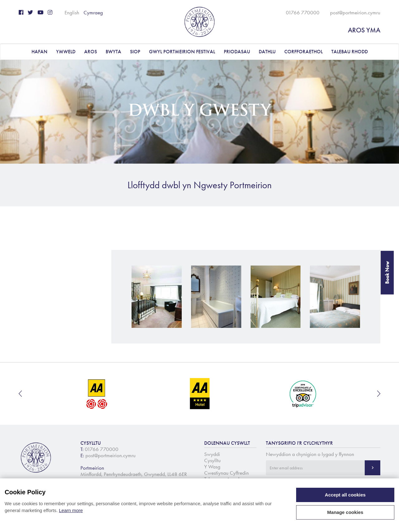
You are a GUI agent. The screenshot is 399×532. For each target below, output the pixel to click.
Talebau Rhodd (350, 52)
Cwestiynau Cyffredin (226, 473)
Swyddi (212, 454)
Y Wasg (212, 467)
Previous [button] (20, 394)
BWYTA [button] (113, 52)
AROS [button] (91, 52)
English (72, 12)
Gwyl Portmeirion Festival (182, 52)
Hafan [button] (39, 52)
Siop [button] (135, 52)
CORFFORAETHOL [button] (303, 52)
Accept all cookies (345, 495)
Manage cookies (345, 512)
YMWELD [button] (66, 52)
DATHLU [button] (267, 52)
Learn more (71, 510)
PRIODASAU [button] (237, 52)
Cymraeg (93, 12)
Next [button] (379, 394)
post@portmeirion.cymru (355, 12)
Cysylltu (212, 460)
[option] (97, 394)
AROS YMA (364, 30)
